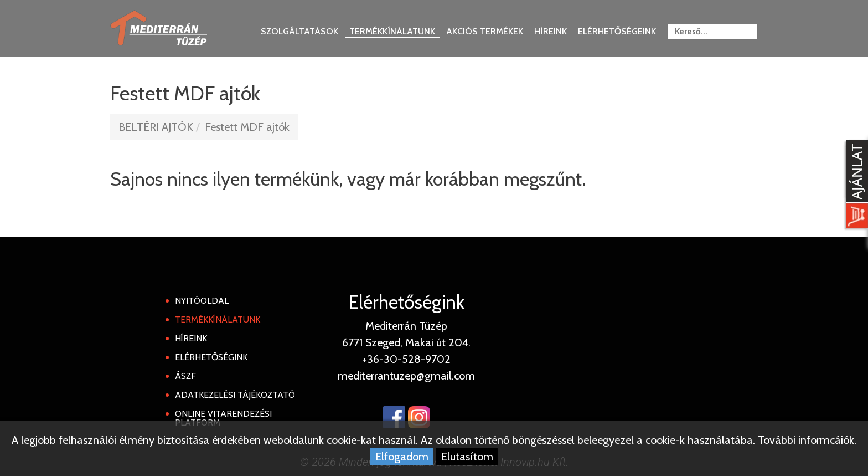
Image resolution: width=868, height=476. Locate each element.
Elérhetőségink (211, 357)
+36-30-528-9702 (406, 359)
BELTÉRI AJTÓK (156, 127)
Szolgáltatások (299, 31)
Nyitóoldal (202, 301)
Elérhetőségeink (617, 31)
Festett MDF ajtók (247, 127)
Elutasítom (467, 457)
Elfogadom (402, 457)
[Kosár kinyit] (855, 186)
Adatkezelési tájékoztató (235, 395)
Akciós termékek (485, 31)
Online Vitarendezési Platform (223, 418)
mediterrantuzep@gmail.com (406, 376)
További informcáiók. (807, 440)
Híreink (551, 31)
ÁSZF (185, 376)
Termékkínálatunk (392, 31)
